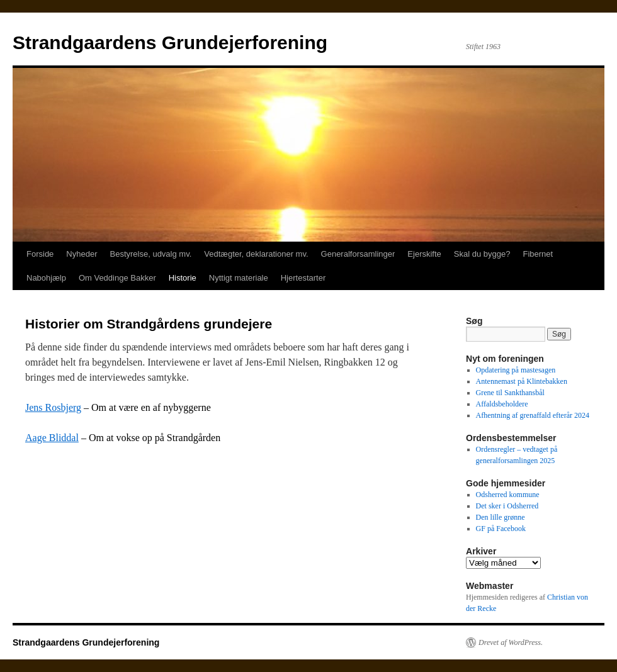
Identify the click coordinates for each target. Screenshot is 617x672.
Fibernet (538, 254)
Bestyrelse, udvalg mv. (151, 254)
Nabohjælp (46, 278)
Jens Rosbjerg (53, 407)
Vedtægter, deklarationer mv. (256, 254)
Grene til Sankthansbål (510, 393)
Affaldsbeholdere (502, 404)
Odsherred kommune (508, 495)
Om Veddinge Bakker (117, 278)
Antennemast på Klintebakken (522, 381)
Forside (40, 254)
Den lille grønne (501, 517)
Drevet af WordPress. (511, 642)
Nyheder (82, 254)
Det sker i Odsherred (507, 506)
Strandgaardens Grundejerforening (170, 42)
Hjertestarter (303, 278)
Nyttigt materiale (239, 278)
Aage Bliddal (52, 438)
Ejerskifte (424, 254)
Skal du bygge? (482, 254)
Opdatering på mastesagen (516, 370)
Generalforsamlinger (358, 254)
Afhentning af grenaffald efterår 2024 (533, 415)
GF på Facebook (501, 529)
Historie (183, 278)
